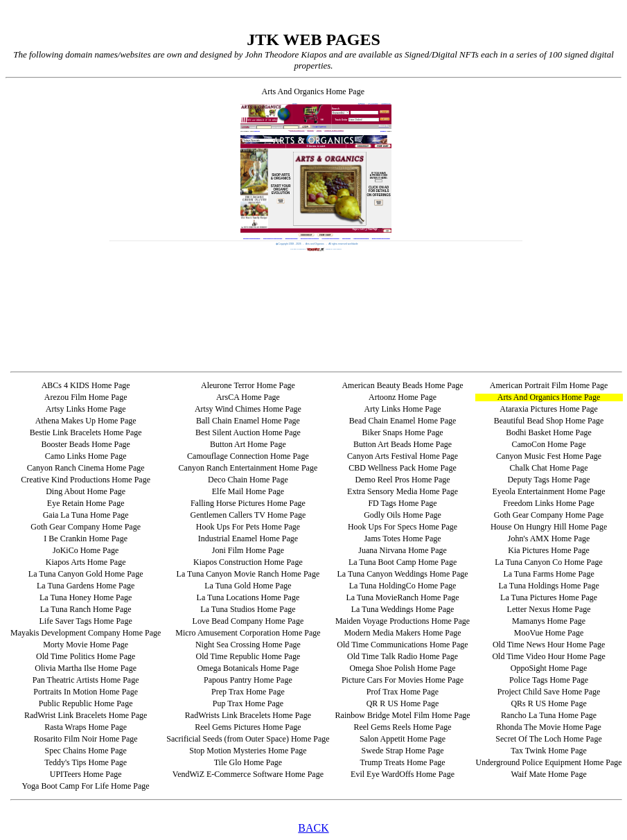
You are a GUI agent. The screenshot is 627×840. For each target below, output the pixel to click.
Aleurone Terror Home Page (248, 385)
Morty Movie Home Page (86, 645)
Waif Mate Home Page (548, 774)
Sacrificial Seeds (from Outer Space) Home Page (248, 739)
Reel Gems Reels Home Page (402, 727)
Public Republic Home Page (86, 703)
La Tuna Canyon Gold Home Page (86, 574)
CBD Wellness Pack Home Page (402, 468)
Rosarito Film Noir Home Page (86, 739)
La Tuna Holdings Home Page (548, 586)
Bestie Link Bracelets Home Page (86, 432)
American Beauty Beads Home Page (402, 385)
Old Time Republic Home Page (248, 656)
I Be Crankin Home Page (86, 539)
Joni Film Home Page (248, 550)
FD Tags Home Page (402, 503)
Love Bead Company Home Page (248, 621)
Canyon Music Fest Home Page (549, 456)
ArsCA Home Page (248, 397)
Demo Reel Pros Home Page (402, 480)
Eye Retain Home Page (86, 503)
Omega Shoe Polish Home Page (402, 668)
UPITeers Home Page (86, 774)
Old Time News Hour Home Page (549, 645)
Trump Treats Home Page (402, 762)
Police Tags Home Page (549, 680)
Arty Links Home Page (403, 409)
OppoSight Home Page (549, 668)
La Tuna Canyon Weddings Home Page (402, 574)
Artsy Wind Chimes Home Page (248, 409)
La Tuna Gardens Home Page (86, 586)
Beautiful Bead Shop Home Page (549, 421)
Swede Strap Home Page (403, 751)
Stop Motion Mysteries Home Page (248, 751)
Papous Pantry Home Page (248, 680)
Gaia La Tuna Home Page (86, 515)
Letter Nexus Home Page (549, 609)
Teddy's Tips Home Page (86, 762)
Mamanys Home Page (549, 621)
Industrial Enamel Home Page (248, 539)
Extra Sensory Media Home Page (403, 491)
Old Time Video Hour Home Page (548, 656)
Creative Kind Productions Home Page (86, 480)
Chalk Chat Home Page (549, 468)
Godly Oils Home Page (403, 515)
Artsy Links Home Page (86, 409)
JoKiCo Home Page (86, 550)
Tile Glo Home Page (248, 762)
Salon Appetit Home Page (403, 739)
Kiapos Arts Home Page (86, 562)
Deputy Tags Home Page (548, 480)
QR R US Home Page (403, 703)
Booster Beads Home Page (85, 444)
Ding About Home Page (86, 491)
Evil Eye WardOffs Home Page (403, 774)
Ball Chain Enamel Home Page (248, 421)
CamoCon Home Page (548, 444)
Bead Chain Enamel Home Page (403, 421)
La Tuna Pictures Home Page (549, 597)
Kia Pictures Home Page (549, 550)
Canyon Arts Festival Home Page (403, 456)
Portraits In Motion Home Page (86, 692)
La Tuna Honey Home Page (86, 597)
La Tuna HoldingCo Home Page (403, 586)
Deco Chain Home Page (248, 480)
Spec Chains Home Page (85, 751)
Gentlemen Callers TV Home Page (248, 515)
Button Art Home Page (248, 444)
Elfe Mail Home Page (248, 491)
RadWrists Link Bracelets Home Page (248, 715)
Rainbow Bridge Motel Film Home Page (403, 715)
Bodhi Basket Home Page (549, 432)
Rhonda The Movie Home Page (549, 727)
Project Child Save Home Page (549, 692)
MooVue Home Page (549, 633)
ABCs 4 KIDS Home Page (86, 385)
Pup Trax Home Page (248, 703)
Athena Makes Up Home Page (86, 421)
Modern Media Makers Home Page (402, 633)
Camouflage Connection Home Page (248, 456)
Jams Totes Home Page (402, 539)
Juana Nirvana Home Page (403, 550)
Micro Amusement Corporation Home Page (248, 633)
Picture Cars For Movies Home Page (403, 680)
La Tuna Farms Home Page (548, 574)
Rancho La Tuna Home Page (549, 715)
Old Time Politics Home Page (86, 656)
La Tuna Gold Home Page (248, 586)
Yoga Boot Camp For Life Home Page (86, 786)
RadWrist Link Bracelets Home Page (86, 715)
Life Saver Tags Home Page (86, 621)
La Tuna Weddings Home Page (403, 609)
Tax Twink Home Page (549, 751)
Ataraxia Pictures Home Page (549, 409)
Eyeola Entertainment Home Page (549, 491)
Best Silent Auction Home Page (248, 432)
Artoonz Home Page (403, 397)
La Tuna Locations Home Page (248, 597)
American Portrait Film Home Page (549, 385)
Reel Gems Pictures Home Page (248, 727)
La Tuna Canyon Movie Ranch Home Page (248, 574)
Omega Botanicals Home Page (248, 668)
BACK (313, 828)
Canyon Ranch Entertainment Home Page (248, 468)
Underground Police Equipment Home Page (549, 762)
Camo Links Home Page (86, 456)
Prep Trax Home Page (248, 692)
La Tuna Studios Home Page (248, 609)
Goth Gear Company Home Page (549, 515)
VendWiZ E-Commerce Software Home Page (248, 774)
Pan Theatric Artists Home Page (86, 680)
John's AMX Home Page (549, 539)
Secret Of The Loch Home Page (548, 739)
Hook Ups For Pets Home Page (248, 527)
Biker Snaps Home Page (403, 432)
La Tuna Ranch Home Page (86, 609)
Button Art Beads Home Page (403, 444)
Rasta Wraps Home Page (86, 727)
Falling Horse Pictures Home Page (248, 503)
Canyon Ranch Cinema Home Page (86, 468)
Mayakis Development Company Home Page (86, 633)
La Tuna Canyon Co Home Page (549, 562)
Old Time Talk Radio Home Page (403, 656)
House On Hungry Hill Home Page (549, 527)
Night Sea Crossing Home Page (248, 645)
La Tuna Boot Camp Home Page (403, 562)
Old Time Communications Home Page (402, 645)
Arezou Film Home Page (86, 397)
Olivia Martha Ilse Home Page (86, 668)
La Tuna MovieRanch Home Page (402, 597)
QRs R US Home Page (548, 703)
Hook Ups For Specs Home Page (403, 527)
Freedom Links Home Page (549, 503)
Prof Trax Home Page (403, 692)
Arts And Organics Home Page (549, 397)
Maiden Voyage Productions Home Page (403, 621)
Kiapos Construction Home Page (248, 562)
